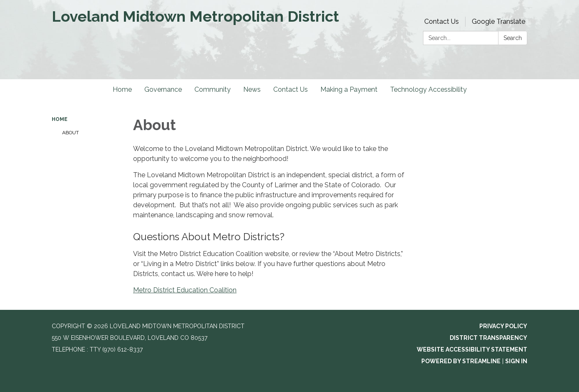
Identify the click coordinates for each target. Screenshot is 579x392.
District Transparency (488, 338)
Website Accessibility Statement (472, 349)
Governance (163, 89)
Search (513, 38)
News (252, 89)
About (70, 133)
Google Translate (498, 21)
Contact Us (442, 21)
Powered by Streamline (461, 361)
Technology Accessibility (428, 89)
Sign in (516, 361)
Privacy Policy (503, 326)
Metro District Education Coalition (185, 290)
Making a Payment (349, 89)
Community (213, 89)
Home (122, 89)
